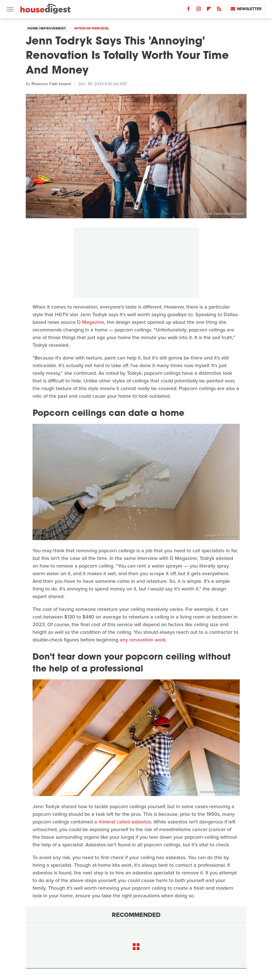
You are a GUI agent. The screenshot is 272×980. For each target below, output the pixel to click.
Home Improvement (47, 28)
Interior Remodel (92, 28)
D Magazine (90, 322)
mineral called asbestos (125, 822)
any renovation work (143, 640)
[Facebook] (189, 10)
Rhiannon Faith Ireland (51, 84)
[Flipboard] (209, 10)
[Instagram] (199, 10)
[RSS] (219, 10)
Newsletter (246, 9)
